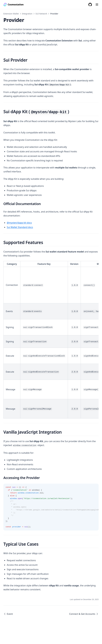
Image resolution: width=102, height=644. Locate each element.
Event (8, 614)
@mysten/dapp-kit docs (19, 223)
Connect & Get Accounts (84, 614)
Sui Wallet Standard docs (20, 227)
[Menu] (97, 5)
